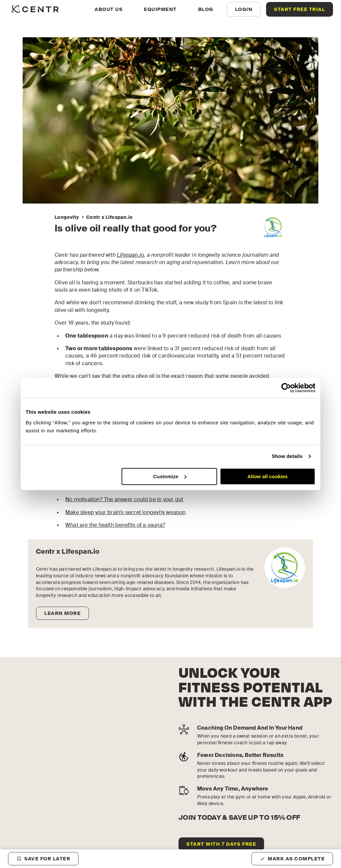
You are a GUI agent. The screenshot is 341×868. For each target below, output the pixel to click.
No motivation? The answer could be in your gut (124, 499)
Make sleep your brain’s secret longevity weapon (125, 512)
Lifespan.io (130, 255)
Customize (170, 476)
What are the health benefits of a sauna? (115, 525)
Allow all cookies (268, 476)
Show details (287, 456)
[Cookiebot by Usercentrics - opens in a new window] (286, 388)
